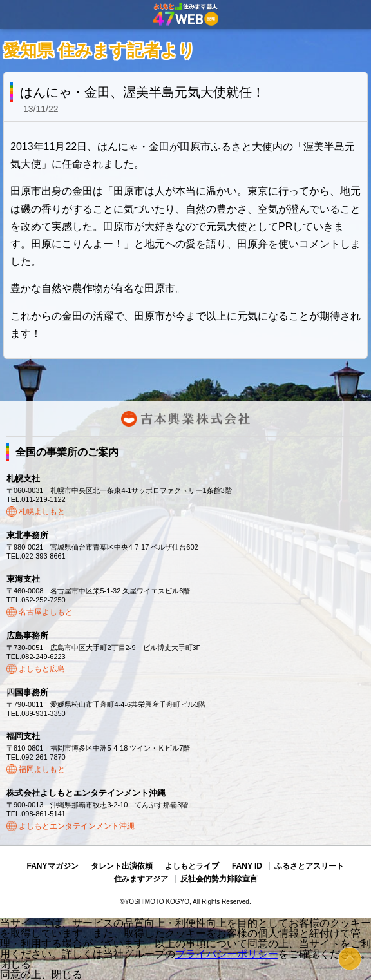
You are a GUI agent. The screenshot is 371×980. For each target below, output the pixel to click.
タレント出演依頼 (122, 866)
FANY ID (247, 866)
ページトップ (350, 959)
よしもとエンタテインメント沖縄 (77, 826)
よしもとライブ (192, 866)
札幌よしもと (42, 512)
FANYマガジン (53, 866)
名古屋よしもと (46, 612)
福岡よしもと (42, 769)
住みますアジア (141, 879)
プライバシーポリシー (227, 954)
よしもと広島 (42, 669)
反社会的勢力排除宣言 (219, 879)
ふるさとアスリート (309, 866)
